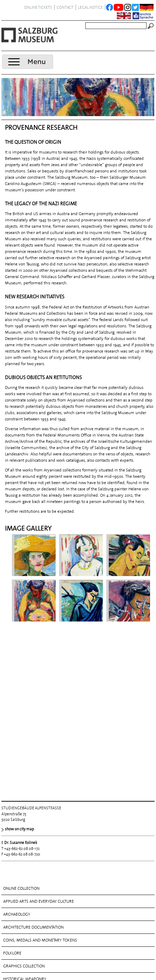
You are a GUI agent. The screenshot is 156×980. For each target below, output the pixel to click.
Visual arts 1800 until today (32, 936)
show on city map (19, 683)
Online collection (21, 742)
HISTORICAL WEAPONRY (25, 833)
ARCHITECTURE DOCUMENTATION (33, 781)
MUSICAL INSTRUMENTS (25, 859)
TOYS (8, 910)
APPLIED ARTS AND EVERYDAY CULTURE (38, 755)
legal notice (90, 7)
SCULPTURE (14, 885)
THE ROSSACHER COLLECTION (30, 897)
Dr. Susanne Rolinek (21, 696)
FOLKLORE (12, 807)
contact (65, 7)
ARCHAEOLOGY (17, 768)
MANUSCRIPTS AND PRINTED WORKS (37, 846)
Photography (17, 872)
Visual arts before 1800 (27, 923)
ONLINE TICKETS (38, 7)
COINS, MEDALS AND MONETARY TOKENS (40, 794)
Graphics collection (24, 820)
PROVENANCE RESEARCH (26, 950)
